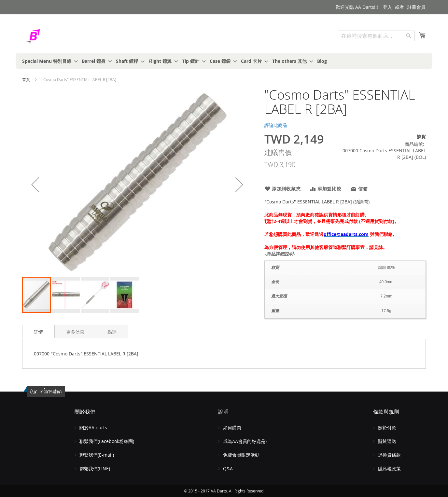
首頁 (26, 79)
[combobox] (376, 36)
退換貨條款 (389, 455)
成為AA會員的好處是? (245, 441)
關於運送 (387, 441)
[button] (35, 184)
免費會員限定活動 (241, 455)
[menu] (224, 61)
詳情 (38, 332)
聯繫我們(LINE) (95, 469)
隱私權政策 (389, 469)
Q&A (228, 469)
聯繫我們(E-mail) (97, 455)
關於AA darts (93, 428)
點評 (112, 332)
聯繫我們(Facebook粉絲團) (107, 441)
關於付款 (387, 428)
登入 (387, 7)
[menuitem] (48, 61)
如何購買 (232, 428)
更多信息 (75, 332)
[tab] (38, 331)
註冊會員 (416, 7)
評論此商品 (276, 125)
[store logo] (50, 37)
